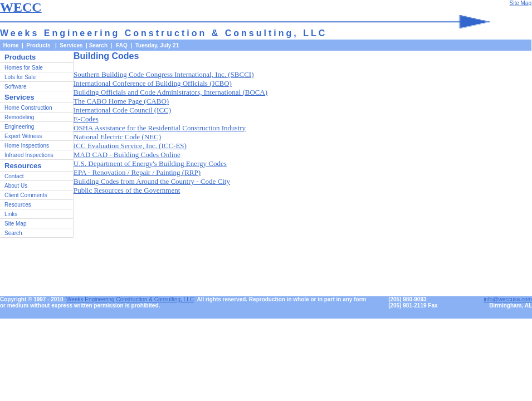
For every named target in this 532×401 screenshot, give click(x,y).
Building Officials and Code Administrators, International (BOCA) (170, 92)
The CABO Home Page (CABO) (121, 101)
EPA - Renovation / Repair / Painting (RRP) (137, 172)
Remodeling (19, 117)
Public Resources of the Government (127, 190)
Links (11, 214)
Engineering (19, 127)
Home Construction (28, 108)
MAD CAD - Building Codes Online (127, 155)
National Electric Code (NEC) (117, 137)
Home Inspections (27, 146)
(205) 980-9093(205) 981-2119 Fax (413, 302)
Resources (18, 205)
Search (98, 45)
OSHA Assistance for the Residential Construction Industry (160, 128)
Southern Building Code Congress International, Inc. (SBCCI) (164, 74)
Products (20, 57)
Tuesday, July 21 (157, 45)
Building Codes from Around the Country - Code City (152, 181)
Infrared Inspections (29, 155)
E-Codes (86, 119)
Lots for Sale (20, 77)
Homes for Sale (24, 68)
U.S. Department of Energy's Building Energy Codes (150, 163)
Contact (14, 176)
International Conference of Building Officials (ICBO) (153, 83)
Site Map (15, 224)
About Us (16, 186)
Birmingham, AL (511, 305)
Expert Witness (23, 136)
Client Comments (26, 195)
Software (15, 87)
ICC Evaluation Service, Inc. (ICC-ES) (130, 146)
